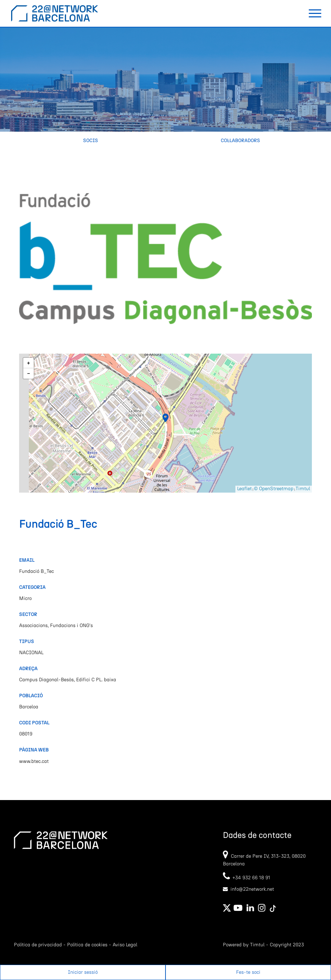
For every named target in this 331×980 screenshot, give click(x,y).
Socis (91, 141)
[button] (165, 418)
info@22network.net (252, 889)
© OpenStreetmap (274, 489)
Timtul (303, 489)
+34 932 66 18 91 (247, 878)
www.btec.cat (34, 761)
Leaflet (244, 489)
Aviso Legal (125, 945)
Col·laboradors (240, 141)
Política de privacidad (38, 945)
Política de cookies (87, 945)
